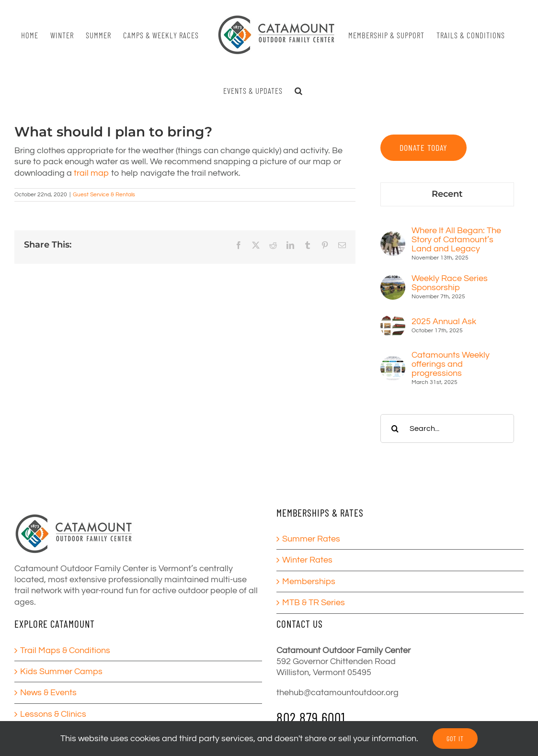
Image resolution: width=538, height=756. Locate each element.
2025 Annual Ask (444, 322)
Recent (447, 194)
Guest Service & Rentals (104, 195)
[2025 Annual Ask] (393, 319)
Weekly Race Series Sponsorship (450, 283)
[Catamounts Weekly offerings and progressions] (393, 361)
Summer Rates (311, 539)
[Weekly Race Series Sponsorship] (393, 280)
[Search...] (447, 429)
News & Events (48, 693)
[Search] (395, 429)
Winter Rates (307, 560)
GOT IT (455, 739)
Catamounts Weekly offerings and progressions (451, 364)
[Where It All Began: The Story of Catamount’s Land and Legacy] (393, 237)
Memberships (309, 581)
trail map (92, 173)
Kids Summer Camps (61, 671)
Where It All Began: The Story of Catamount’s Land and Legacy (456, 240)
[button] (299, 90)
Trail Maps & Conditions (65, 650)
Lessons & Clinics (53, 714)
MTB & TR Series (314, 603)
